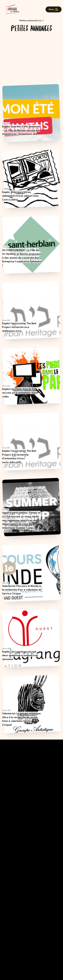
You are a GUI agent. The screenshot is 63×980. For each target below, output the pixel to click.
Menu (54, 9)
